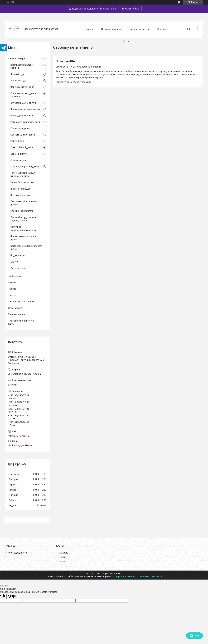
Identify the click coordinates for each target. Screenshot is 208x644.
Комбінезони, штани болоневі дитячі (26, 248)
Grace (62, 562)
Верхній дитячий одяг (22, 87)
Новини (12, 282)
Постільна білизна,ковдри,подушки (24, 228)
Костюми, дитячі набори (23, 135)
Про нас (162, 29)
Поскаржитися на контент (124, 576)
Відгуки (12, 295)
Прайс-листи (15, 276)
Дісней (14, 262)
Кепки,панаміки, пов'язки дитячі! (24, 203)
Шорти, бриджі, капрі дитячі (25, 109)
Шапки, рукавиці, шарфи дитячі (23, 238)
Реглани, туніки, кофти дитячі (26, 122)
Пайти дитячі (17, 141)
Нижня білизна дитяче (22, 182)
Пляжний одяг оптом (22, 211)
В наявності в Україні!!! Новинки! (22, 66)
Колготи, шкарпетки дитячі (25, 167)
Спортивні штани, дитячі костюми (23, 95)
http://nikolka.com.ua (19, 436)
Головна (89, 29)
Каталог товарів (138, 29)
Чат (194, 636)
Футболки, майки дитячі (23, 103)
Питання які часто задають (22, 302)
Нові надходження (111, 29)
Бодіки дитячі (18, 255)
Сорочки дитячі (19, 154)
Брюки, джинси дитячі (22, 116)
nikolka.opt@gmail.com (20, 445)
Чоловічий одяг (19, 81)
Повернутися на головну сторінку (73, 82)
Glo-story (64, 553)
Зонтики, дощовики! (21, 195)
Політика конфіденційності (150, 576)
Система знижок (17, 314)
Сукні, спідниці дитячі (22, 147)
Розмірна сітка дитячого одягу (21, 322)
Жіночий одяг (18, 74)
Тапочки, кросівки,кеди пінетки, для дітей (23, 174)
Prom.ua (119, 574)
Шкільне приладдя (20, 189)
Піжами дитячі (18, 160)
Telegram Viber (130, 9)
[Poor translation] (12, 596)
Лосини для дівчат (20, 128)
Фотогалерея (18, 268)
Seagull (63, 557)
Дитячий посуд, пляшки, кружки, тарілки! (23, 219)
